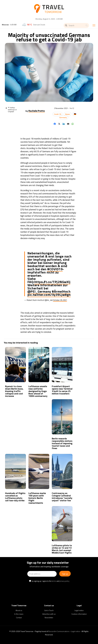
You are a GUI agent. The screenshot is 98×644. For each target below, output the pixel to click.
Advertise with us (49, 614)
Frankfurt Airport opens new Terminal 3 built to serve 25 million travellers (62, 390)
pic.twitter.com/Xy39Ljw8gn (49, 295)
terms (54, 581)
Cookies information (79, 614)
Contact (19, 618)
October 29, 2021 (60, 300)
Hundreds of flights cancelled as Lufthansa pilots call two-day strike (15, 497)
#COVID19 (55, 269)
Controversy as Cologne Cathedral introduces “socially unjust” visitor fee (62, 497)
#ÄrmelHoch (61, 291)
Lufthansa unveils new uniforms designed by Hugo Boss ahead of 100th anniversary (38, 391)
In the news (19, 614)
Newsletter (49, 618)
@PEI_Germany (39, 291)
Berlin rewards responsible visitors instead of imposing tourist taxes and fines (62, 443)
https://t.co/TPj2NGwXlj (52, 282)
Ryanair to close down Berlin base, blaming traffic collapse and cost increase (14, 391)
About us (19, 610)
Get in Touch (49, 610)
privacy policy (64, 581)
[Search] (76, 25)
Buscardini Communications (59, 631)
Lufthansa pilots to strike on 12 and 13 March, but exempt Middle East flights (62, 549)
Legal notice (79, 610)
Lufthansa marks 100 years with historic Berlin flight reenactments (37, 498)
